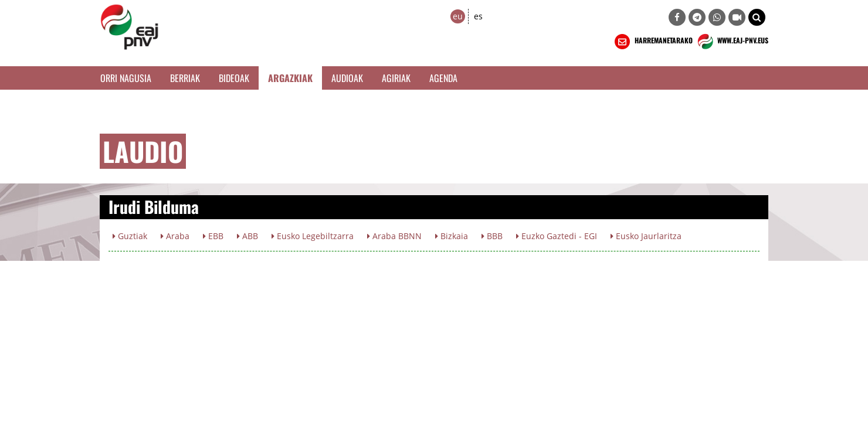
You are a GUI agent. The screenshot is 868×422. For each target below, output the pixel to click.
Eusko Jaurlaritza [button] (646, 236)
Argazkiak (290, 78)
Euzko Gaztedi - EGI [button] (557, 236)
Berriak (185, 78)
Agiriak (396, 78)
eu (458, 16)
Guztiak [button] (130, 236)
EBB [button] (213, 236)
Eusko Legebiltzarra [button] (313, 236)
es (478, 16)
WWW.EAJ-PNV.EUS (732, 42)
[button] (757, 17)
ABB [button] (247, 236)
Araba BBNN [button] (394, 236)
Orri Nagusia (126, 78)
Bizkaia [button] (452, 236)
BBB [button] (492, 236)
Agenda (443, 78)
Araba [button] (175, 236)
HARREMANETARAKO (652, 42)
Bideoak (234, 78)
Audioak (347, 78)
